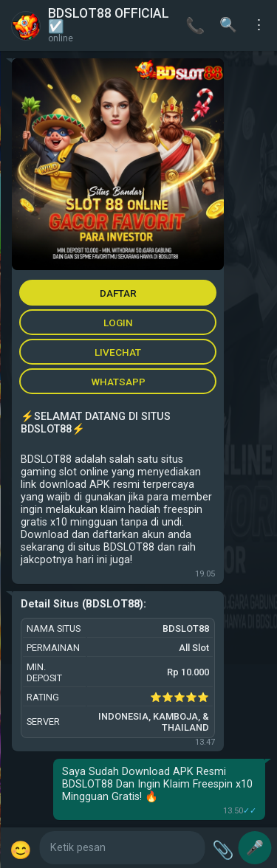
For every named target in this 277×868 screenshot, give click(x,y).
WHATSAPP (118, 382)
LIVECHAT (118, 352)
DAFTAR (118, 293)
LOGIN (118, 323)
